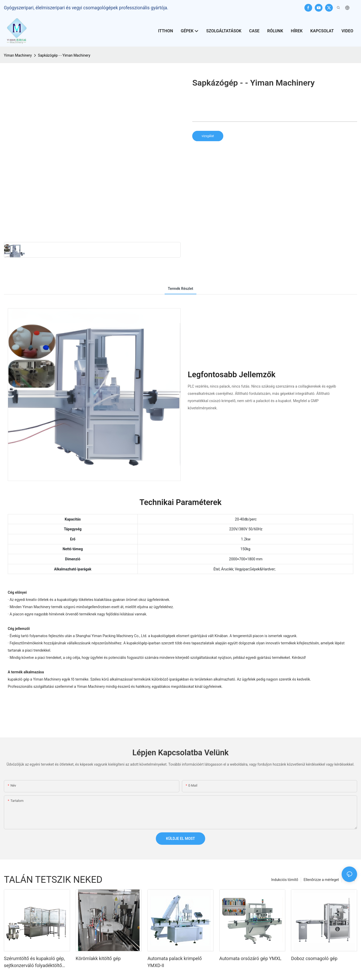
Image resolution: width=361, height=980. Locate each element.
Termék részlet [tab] (180, 289)
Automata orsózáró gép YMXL (250, 958)
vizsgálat (208, 136)
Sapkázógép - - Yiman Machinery (64, 55)
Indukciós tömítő (285, 880)
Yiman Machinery (18, 55)
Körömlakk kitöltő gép (98, 958)
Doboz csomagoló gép (314, 958)
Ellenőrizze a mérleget (321, 880)
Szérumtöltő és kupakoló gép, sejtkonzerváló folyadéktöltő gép (34, 962)
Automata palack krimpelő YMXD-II (175, 962)
